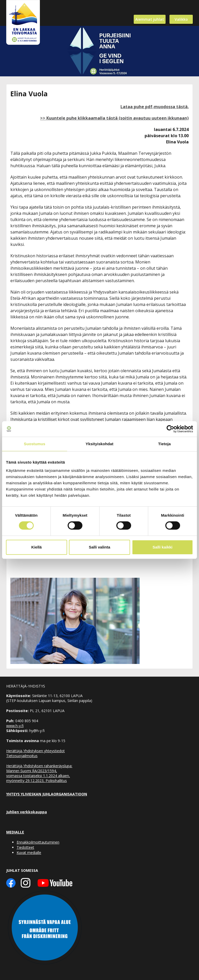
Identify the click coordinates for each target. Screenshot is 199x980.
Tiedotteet (25, 847)
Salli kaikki (163, 547)
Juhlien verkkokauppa (27, 812)
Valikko (181, 19)
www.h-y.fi (15, 726)
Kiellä (37, 547)
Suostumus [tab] (35, 444)
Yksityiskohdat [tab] (99, 444)
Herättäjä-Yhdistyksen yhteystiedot (35, 751)
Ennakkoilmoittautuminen (38, 842)
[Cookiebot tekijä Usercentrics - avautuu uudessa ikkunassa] (170, 429)
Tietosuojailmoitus (22, 756)
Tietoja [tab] (164, 444)
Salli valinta (100, 547)
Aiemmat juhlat (150, 19)
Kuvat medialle (29, 853)
